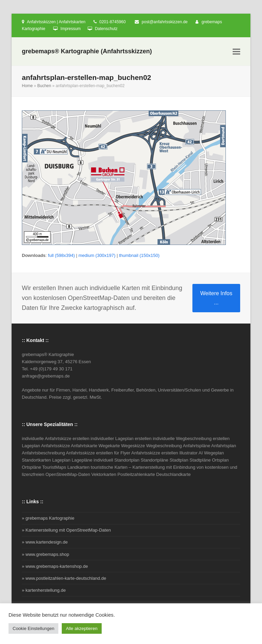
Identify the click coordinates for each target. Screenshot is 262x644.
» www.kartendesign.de (45, 542)
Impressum (70, 29)
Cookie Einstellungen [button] (33, 628)
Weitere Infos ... (216, 298)
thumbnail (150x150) (139, 255)
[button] (236, 52)
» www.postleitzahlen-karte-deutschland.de (64, 578)
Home (27, 86)
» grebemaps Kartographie (48, 518)
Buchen (44, 86)
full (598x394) (62, 255)
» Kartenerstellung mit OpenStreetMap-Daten (66, 530)
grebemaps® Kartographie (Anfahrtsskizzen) (87, 51)
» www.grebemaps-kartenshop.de (55, 566)
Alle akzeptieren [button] (82, 628)
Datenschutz (106, 29)
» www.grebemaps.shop (46, 554)
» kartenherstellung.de (44, 590)
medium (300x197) (97, 255)
